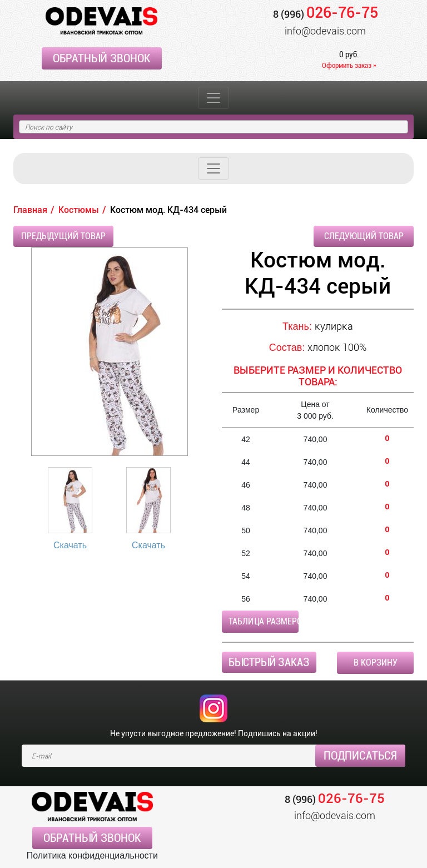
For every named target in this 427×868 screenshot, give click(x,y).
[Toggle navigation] (213, 98)
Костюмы (79, 210)
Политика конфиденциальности (92, 855)
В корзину (376, 663)
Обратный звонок (102, 58)
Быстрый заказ (269, 662)
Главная (30, 210)
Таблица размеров (264, 621)
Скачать (70, 545)
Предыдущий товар (63, 236)
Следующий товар (364, 236)
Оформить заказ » (349, 65)
